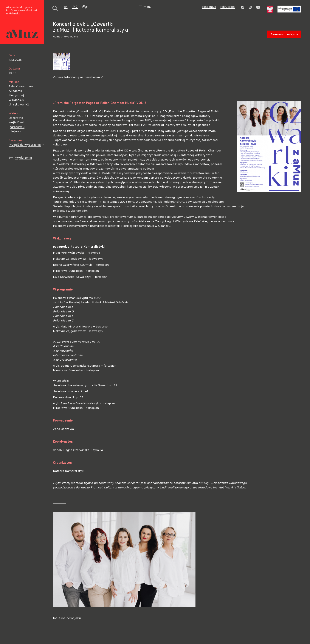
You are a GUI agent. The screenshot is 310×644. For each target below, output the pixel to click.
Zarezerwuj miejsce (284, 34)
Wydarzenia (71, 36)
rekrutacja (228, 7)
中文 (75, 7)
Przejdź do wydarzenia (26, 145)
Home (57, 36)
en (66, 7)
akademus (209, 7)
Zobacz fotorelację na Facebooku (78, 77)
